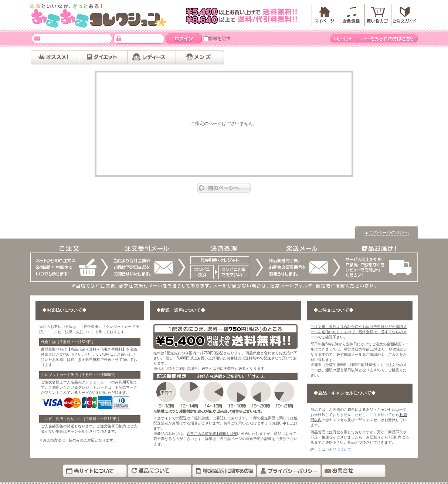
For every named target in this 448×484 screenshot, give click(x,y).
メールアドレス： (37, 38)
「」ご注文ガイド (405, 15)
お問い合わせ (354, 471)
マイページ (325, 15)
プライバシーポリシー (289, 471)
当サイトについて (95, 471)
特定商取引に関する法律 (224, 471)
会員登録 (352, 15)
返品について (340, 449)
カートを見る (378, 15)
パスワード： (119, 38)
